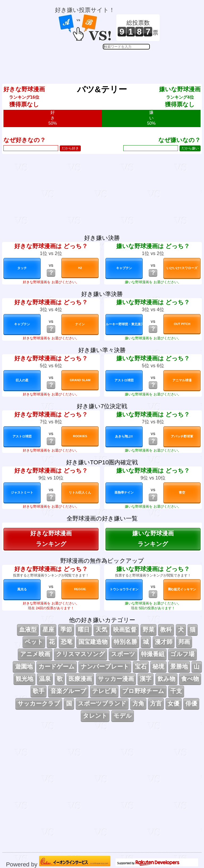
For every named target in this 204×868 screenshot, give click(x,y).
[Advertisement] (107, 63)
